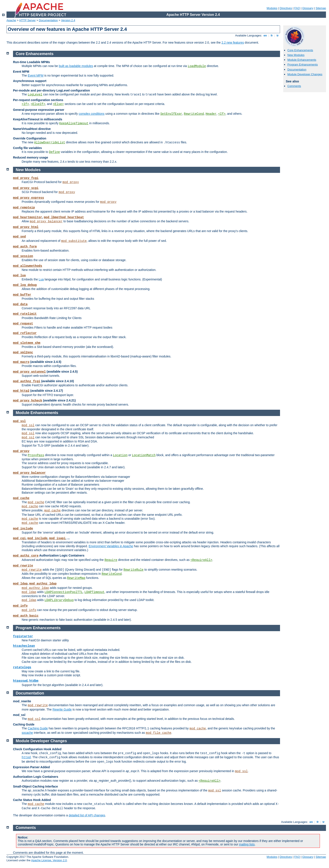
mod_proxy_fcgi (26, 178)
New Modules (296, 55)
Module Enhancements (302, 60)
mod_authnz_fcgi (27, 381)
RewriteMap (76, 578)
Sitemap (321, 8)
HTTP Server (28, 20)
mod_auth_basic (26, 616)
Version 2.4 (68, 20)
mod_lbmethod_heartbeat (64, 217)
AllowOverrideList (50, 142)
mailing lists (247, 844)
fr (272, 35)
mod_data (20, 304)
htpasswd (20, 681)
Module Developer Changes (305, 74)
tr (278, 35)
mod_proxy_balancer (46, 221)
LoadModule (197, 66)
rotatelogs (22, 667)
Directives (286, 8)
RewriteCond (194, 114)
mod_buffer (22, 295)
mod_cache (21, 498)
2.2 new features (233, 43)
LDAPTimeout (94, 592)
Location (120, 455)
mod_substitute (74, 241)
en (265, 35)
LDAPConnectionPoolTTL (64, 592)
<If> (25, 104)
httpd (26, 757)
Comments (294, 86)
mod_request (23, 324)
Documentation (48, 20)
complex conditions (92, 114)
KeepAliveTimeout (74, 123)
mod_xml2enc (23, 352)
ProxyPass (36, 455)
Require (111, 560)
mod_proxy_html (26, 227)
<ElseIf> (38, 104)
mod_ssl (19, 421)
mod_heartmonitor (28, 217)
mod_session (23, 256)
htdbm (34, 681)
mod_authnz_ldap (43, 584)
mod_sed (19, 237)
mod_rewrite (23, 566)
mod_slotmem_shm (27, 343)
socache (27, 733)
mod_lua (19, 275)
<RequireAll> (201, 560)
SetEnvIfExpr (171, 114)
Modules (272, 8)
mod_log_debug (25, 285)
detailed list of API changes (87, 815)
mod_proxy (71, 182)
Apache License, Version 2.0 (49, 860)
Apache (11, 20)
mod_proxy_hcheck (28, 401)
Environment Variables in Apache (111, 546)
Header (211, 114)
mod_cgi (19, 538)
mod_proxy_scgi (26, 188)
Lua (41, 279)
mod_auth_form (25, 247)
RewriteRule (134, 570)
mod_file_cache (159, 733)
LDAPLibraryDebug (59, 600)
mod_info (20, 606)
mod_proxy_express (29, 198)
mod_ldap (20, 584)
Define (54, 152)
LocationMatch (144, 455)
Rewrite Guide (62, 709)
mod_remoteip (24, 208)
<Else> (58, 104)
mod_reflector (25, 333)
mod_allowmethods (28, 266)
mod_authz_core (26, 556)
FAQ (297, 8)
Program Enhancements (303, 65)
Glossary (308, 8)
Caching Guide (38, 728)
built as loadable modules (76, 66)
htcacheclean (24, 646)
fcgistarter (23, 636)
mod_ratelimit (25, 314)
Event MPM (36, 75)
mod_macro (21, 362)
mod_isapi (57, 538)
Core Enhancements (300, 50)
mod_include (23, 529)
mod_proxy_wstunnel (29, 372)
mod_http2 (21, 391)
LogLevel (35, 95)
